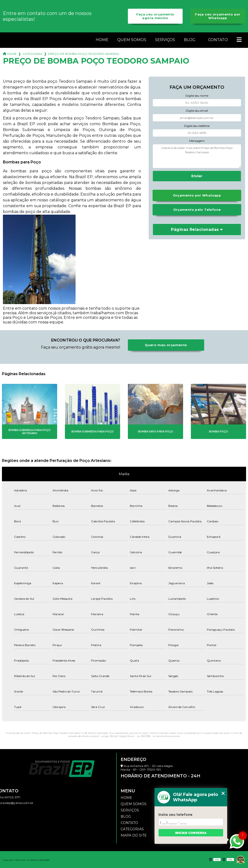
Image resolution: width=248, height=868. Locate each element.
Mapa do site (134, 835)
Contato (218, 40)
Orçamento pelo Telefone (197, 210)
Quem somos (132, 40)
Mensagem (197, 141)
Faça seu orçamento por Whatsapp (218, 16)
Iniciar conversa (191, 833)
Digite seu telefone (197, 126)
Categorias (32, 54)
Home (102, 40)
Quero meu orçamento (166, 345)
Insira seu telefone (175, 815)
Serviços (165, 40)
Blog (190, 40)
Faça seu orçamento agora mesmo (155, 16)
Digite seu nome (197, 96)
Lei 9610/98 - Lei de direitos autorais (158, 736)
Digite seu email (197, 111)
